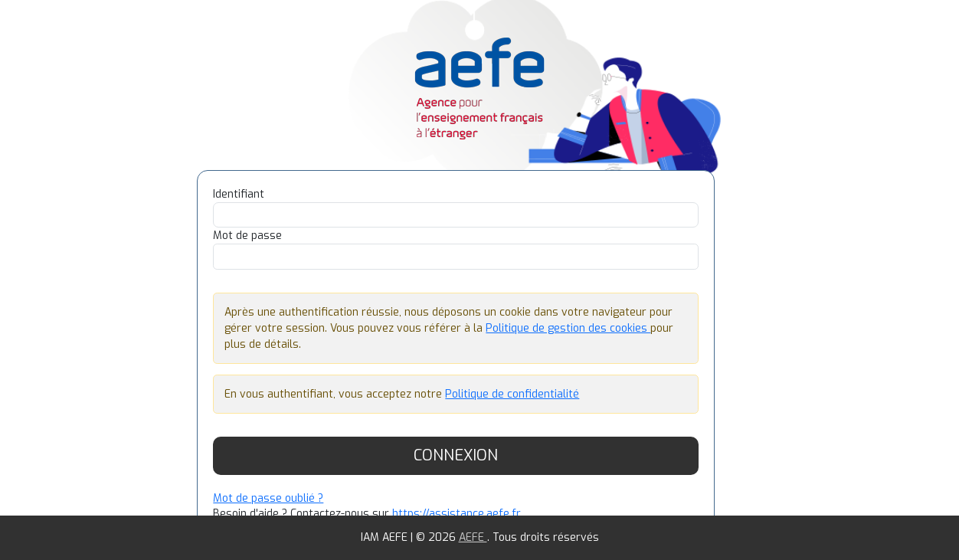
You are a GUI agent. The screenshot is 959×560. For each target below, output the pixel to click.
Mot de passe (247, 236)
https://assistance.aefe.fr (457, 514)
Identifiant (239, 194)
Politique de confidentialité (512, 394)
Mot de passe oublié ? (268, 498)
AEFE (473, 537)
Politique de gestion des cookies (568, 328)
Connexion (456, 455)
